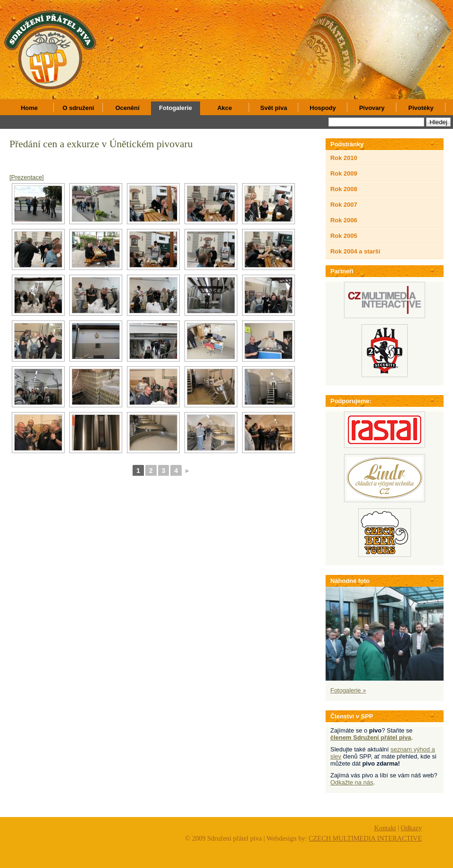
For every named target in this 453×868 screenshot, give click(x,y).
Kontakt (385, 828)
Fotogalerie (176, 108)
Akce (225, 108)
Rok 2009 (344, 173)
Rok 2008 (344, 189)
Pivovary (372, 108)
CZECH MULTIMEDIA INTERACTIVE (365, 838)
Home (29, 108)
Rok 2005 (344, 236)
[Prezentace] (27, 177)
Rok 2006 (344, 220)
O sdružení (79, 108)
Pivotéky (421, 108)
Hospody (323, 108)
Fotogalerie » (348, 690)
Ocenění (127, 108)
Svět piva (274, 108)
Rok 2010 (344, 158)
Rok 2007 (344, 205)
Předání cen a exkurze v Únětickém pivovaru (101, 144)
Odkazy (411, 828)
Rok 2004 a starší (355, 251)
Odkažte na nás (352, 782)
